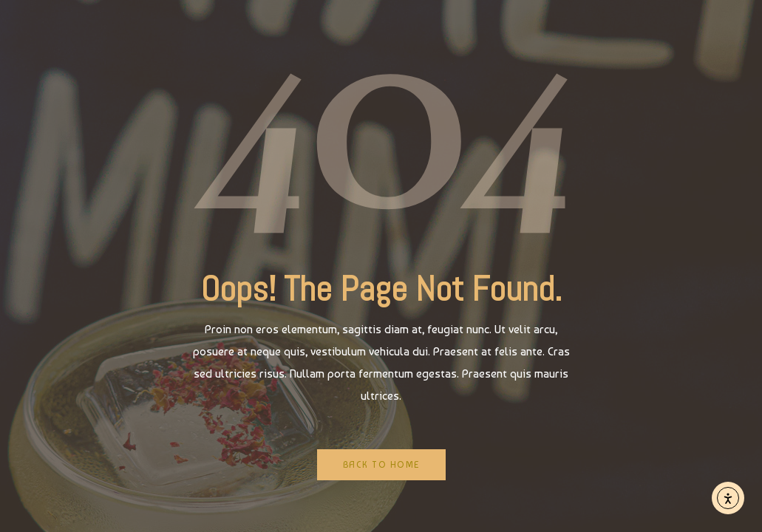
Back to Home (381, 465)
